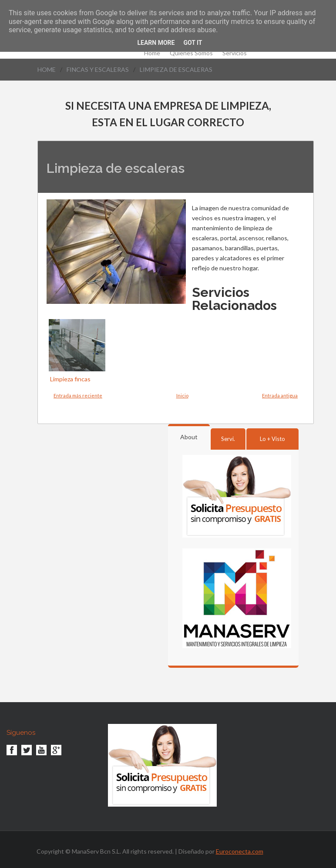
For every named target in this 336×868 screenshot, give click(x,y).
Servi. (228, 439)
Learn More (156, 43)
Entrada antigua (280, 395)
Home (152, 53)
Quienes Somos (191, 53)
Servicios (235, 53)
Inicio (182, 395)
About (189, 437)
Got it (193, 43)
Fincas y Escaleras (98, 69)
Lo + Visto (272, 439)
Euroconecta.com (240, 851)
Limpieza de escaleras (176, 69)
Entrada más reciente (78, 395)
